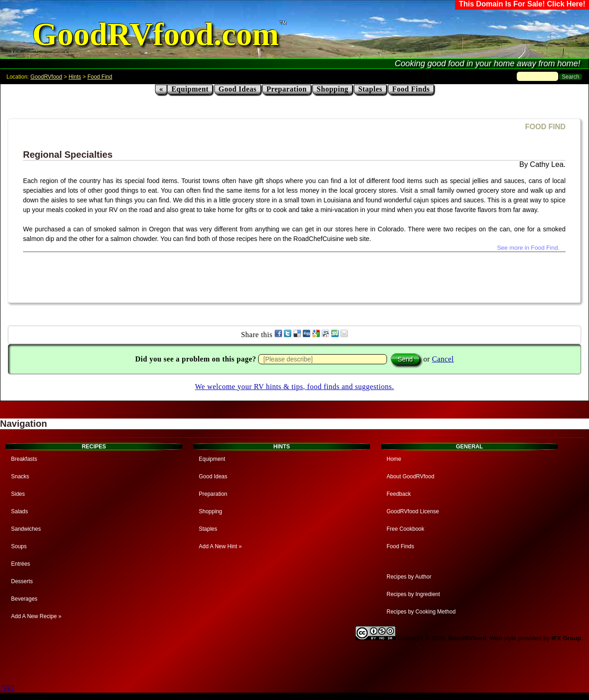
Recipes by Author (409, 577)
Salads (20, 511)
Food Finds (411, 89)
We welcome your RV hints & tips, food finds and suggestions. (294, 387)
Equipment (190, 89)
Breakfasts (24, 459)
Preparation (287, 89)
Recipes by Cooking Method (421, 612)
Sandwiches (26, 529)
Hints (75, 77)
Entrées (20, 564)
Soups (19, 546)
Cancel (443, 359)
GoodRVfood (46, 77)
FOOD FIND (545, 127)
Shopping (332, 89)
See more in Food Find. (528, 248)
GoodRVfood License (413, 511)
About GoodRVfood (410, 476)
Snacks (20, 476)
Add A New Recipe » (36, 616)
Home (394, 459)
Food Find (100, 77)
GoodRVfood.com (156, 34)
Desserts (22, 581)
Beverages (24, 599)
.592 (7, 688)
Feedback (399, 494)
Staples (370, 89)
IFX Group (566, 638)
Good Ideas (238, 89)
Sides (18, 494)
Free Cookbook (405, 529)
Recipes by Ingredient (413, 594)
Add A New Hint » (220, 546)
